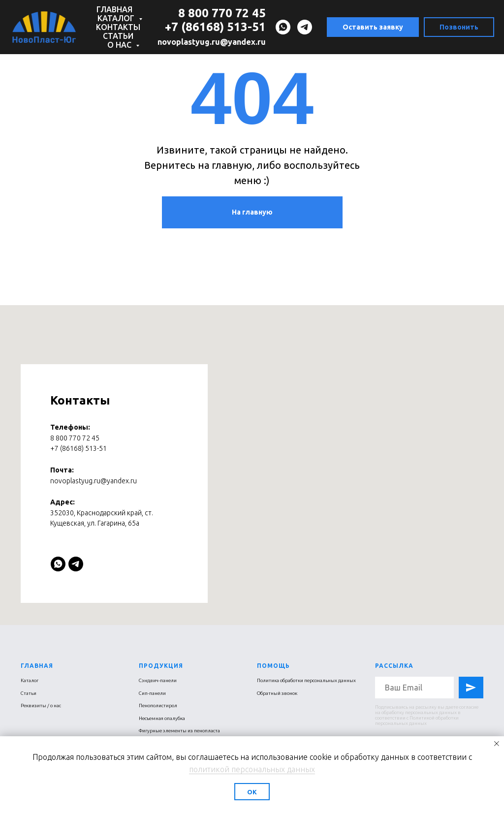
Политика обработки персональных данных (306, 680)
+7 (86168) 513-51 (215, 27)
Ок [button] (252, 792)
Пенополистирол (158, 705)
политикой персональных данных (252, 769)
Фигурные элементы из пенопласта (179, 731)
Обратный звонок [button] (277, 693)
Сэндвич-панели (158, 680)
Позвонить (459, 27)
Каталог (117, 18)
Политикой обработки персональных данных (417, 721)
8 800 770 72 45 (222, 13)
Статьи (118, 36)
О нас (120, 45)
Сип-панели (152, 693)
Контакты (118, 27)
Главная (114, 9)
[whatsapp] (283, 27)
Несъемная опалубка (162, 718)
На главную (252, 212)
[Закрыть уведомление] (497, 744)
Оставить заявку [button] (373, 27)
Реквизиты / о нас (41, 705)
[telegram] (305, 27)
